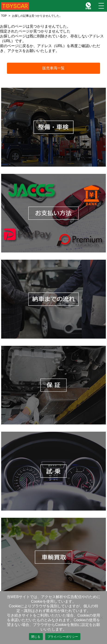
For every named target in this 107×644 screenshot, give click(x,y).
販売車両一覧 (53, 68)
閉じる (36, 637)
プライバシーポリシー (63, 637)
